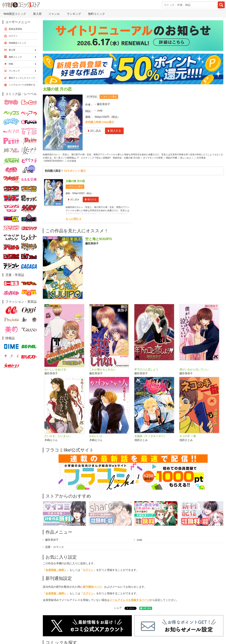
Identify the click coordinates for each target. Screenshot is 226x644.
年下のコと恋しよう (146, 371)
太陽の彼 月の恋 (75, 183)
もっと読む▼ (74, 221)
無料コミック (97, 14)
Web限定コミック (15, 14)
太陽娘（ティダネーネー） (150, 438)
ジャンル (54, 14)
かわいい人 (96, 438)
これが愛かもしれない (103, 371)
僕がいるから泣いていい (194, 371)
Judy (100, 110)
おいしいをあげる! (55, 371)
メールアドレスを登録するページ (130, 602)
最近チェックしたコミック (22, 78)
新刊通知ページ (92, 589)
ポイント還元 (110, 97)
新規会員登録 (15, 29)
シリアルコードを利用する (22, 85)
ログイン (88, 572)
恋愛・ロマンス (55, 549)
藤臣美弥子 (104, 104)
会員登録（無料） (56, 572)
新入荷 (37, 14)
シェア (118, 610)
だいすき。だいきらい (58, 438)
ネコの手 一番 (188, 438)
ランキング (74, 14)
